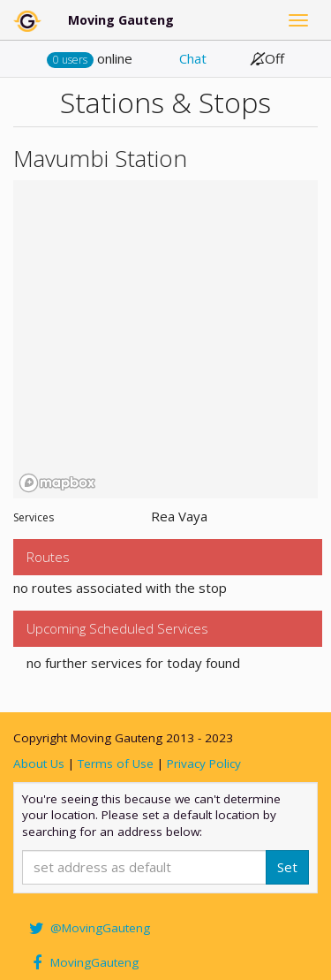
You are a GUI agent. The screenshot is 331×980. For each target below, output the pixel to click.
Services (34, 518)
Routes (48, 557)
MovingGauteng (83, 962)
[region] (165, 339)
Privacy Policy (204, 763)
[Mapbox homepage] (57, 483)
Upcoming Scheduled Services (117, 628)
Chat (193, 58)
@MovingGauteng (88, 928)
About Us (39, 763)
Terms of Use (116, 763)
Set (287, 867)
